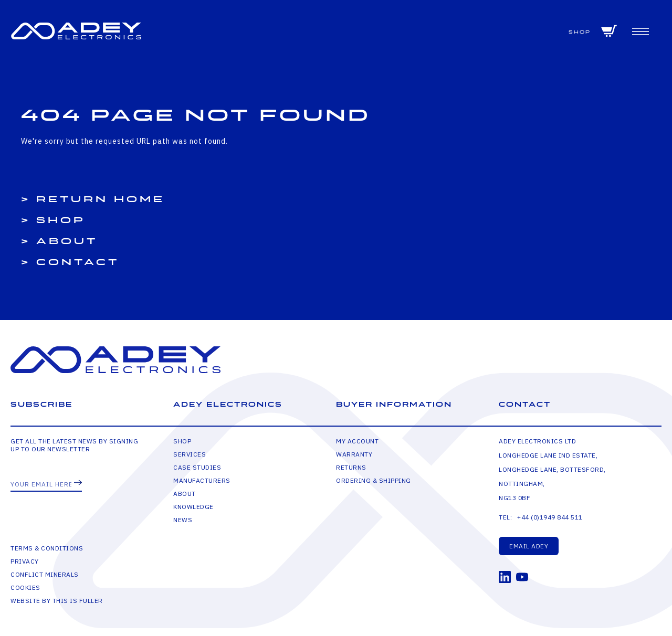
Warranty (354, 454)
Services (190, 454)
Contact (78, 262)
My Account (357, 441)
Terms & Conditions (47, 548)
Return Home (101, 199)
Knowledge (193, 507)
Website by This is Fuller (57, 601)
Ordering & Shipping (374, 480)
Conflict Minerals (45, 574)
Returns (351, 467)
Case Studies (197, 467)
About (67, 241)
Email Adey (529, 546)
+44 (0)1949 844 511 (550, 517)
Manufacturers (202, 480)
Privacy (25, 561)
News (183, 520)
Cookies (25, 587)
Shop (580, 32)
